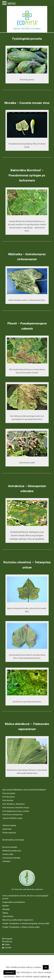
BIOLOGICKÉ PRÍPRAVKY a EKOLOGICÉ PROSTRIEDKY (24, 790)
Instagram (7, 939)
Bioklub (6, 906)
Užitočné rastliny (9, 825)
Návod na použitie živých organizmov (18, 920)
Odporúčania (8, 916)
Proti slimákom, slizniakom (14, 804)
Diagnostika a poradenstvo (14, 902)
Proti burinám (8, 800)
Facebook (7, 942)
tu (49, 977)
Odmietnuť (10, 972)
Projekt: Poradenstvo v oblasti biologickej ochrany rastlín (26, 923)
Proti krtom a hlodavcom (13, 815)
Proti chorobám (9, 793)
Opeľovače (7, 829)
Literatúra (6, 861)
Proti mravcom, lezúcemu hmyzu (16, 808)
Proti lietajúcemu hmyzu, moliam (16, 811)
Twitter (6, 945)
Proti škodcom (9, 797)
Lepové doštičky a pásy (12, 818)
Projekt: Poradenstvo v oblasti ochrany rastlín (21, 927)
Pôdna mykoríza (9, 833)
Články (5, 913)
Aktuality (6, 909)
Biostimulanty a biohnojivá (13, 840)
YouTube (7, 948)
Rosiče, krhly (8, 854)
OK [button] (46, 967)
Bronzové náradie (10, 847)
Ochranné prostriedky (11, 858)
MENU (12, 4)
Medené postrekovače (12, 851)
